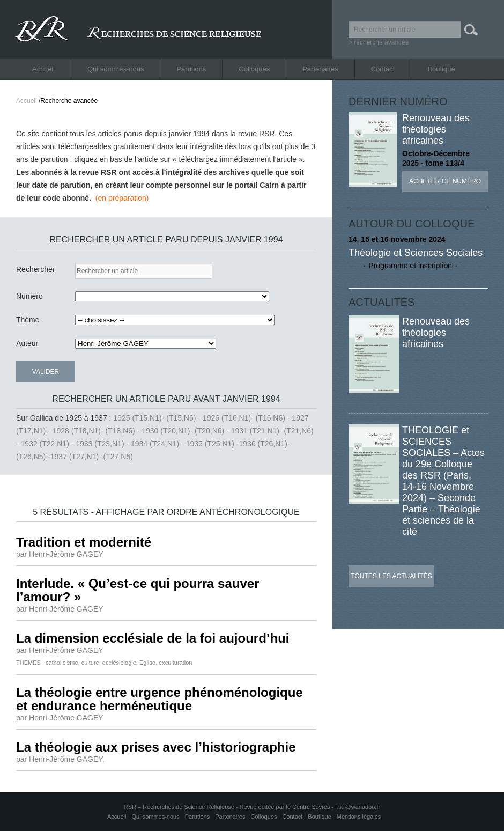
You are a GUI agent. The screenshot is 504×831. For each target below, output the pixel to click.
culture (90, 663)
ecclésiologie (119, 663)
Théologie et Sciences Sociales (416, 253)
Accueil (43, 69)
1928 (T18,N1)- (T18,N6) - (97, 431)
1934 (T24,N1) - (158, 444)
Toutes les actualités (391, 576)
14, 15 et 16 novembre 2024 (397, 239)
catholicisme (62, 663)
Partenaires (320, 69)
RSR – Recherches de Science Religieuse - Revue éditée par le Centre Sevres (228, 807)
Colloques (254, 69)
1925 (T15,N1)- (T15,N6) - (158, 418)
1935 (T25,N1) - (213, 444)
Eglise (147, 663)
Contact (383, 69)
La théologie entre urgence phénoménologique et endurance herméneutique (160, 699)
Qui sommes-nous (116, 69)
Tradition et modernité (84, 542)
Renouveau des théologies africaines (436, 129)
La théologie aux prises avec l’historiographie (156, 747)
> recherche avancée (379, 42)
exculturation (175, 663)
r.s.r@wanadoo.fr (358, 807)
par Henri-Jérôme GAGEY (60, 554)
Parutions (191, 69)
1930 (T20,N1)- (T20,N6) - (186, 431)
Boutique (441, 69)
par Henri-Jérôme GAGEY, (60, 759)
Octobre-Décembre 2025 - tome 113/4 (436, 158)
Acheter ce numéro (445, 181)
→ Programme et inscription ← (405, 266)
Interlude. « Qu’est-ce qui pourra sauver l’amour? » (138, 590)
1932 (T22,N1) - (49, 444)
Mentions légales (359, 817)
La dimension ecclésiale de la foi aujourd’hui (153, 638)
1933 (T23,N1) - (103, 444)
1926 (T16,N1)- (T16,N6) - (247, 418)
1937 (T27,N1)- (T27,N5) (92, 457)
